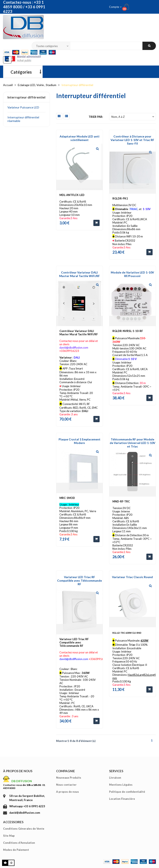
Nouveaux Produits (69, 778)
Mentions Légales (121, 785)
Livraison (115, 778)
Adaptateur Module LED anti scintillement (79, 138)
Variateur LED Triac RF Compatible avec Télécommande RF (79, 580)
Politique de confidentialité (127, 792)
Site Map (9, 836)
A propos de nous (67, 792)
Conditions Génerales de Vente (24, 829)
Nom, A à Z (133, 117)
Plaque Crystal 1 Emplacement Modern (79, 441)
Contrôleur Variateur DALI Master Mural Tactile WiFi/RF (79, 274)
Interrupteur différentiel (26, 97)
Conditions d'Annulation (19, 843)
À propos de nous (18, 771)
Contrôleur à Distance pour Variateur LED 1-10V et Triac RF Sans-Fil (132, 140)
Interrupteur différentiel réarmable (23, 119)
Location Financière (122, 799)
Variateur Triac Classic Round (132, 577)
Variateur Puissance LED (23, 107)
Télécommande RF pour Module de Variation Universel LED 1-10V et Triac (132, 443)
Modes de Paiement (16, 850)
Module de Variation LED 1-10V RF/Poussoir (132, 274)
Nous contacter (66, 785)
